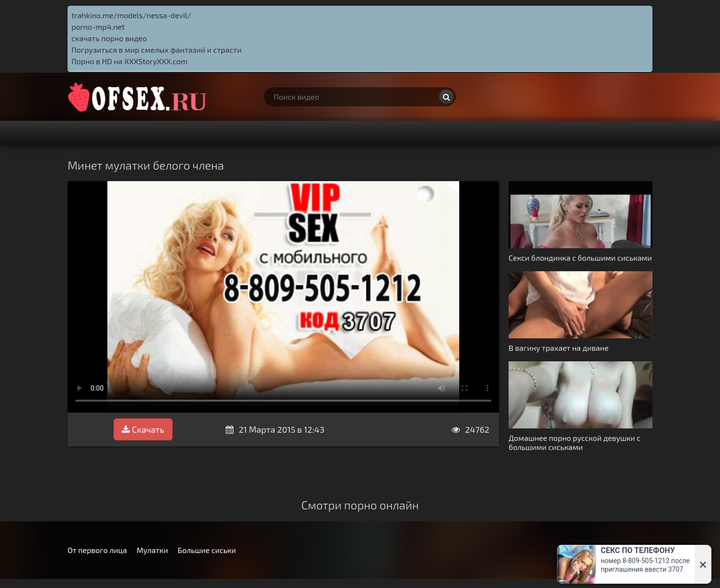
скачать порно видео (109, 38)
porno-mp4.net (98, 27)
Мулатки (152, 550)
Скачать (143, 429)
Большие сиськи (207, 550)
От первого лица (97, 550)
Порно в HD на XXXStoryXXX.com (129, 61)
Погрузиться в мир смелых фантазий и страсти (157, 50)
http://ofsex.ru (139, 97)
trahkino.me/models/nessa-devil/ (131, 15)
